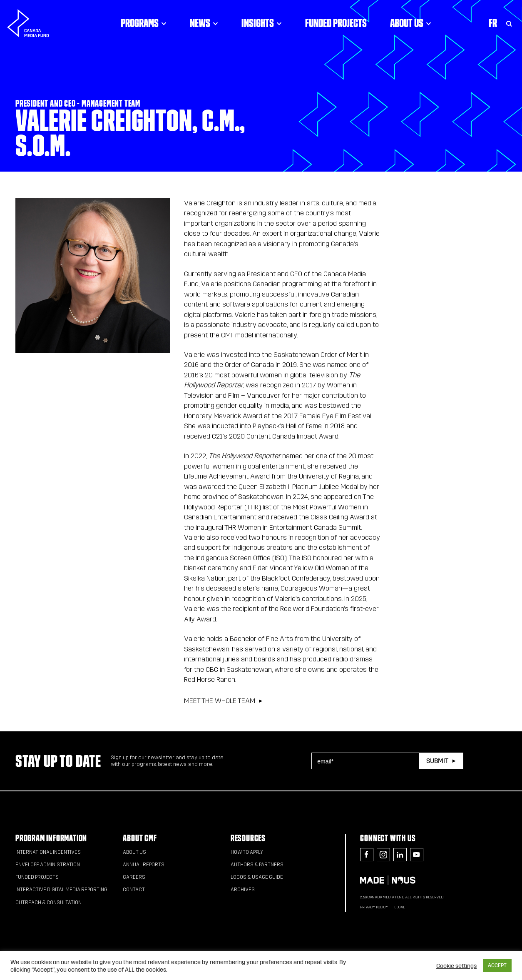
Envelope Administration (48, 865)
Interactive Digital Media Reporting (61, 890)
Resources (248, 838)
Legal (400, 907)
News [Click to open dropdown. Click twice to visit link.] (204, 23)
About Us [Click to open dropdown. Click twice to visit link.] (411, 23)
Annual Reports (144, 865)
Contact (134, 890)
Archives (243, 890)
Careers (134, 877)
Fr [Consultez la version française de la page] (493, 23)
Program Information (51, 838)
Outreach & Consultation (48, 903)
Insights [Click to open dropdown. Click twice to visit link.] (262, 23)
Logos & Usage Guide (257, 877)
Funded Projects (336, 23)
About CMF (140, 838)
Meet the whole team (220, 701)
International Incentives (48, 852)
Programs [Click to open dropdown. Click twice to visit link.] (144, 23)
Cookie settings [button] (456, 966)
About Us (134, 852)
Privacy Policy (374, 907)
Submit (437, 761)
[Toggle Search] (509, 23)
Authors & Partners (257, 865)
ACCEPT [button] (497, 965)
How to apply (247, 852)
